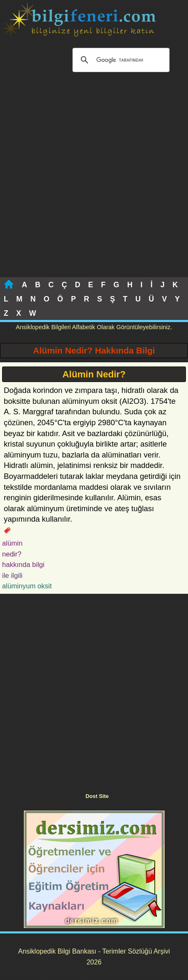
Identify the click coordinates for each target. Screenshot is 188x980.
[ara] (120, 60)
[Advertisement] (94, 179)
